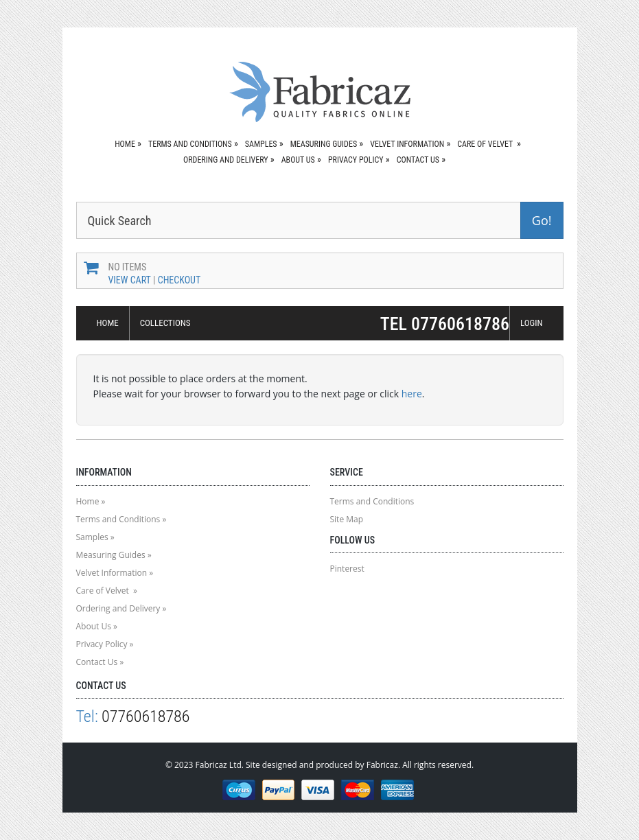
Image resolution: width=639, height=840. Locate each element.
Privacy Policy (356, 160)
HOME (108, 323)
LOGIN (532, 323)
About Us (298, 160)
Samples (261, 144)
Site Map (347, 519)
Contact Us (418, 160)
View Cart (130, 280)
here (412, 394)
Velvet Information (407, 144)
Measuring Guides (324, 144)
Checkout (179, 280)
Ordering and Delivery (226, 160)
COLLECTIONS (165, 323)
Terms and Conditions (190, 144)
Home (125, 144)
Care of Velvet (486, 144)
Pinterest (347, 569)
